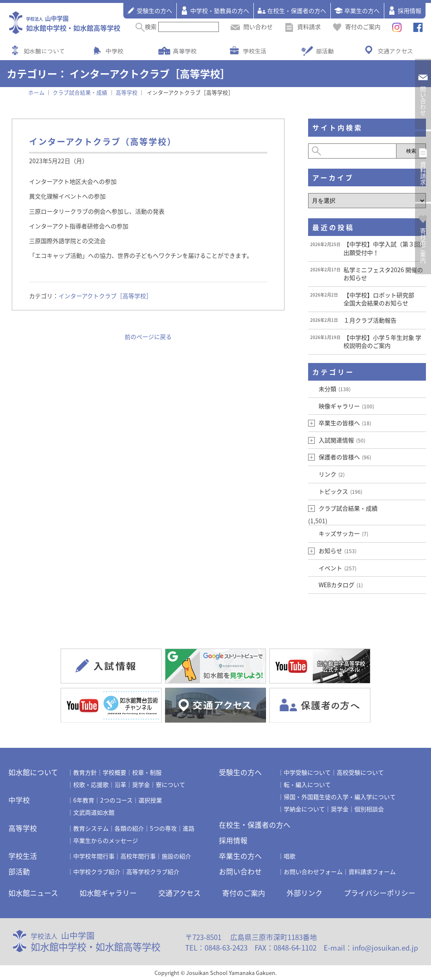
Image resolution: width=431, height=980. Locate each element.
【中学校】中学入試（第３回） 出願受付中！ (385, 248)
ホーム (36, 92)
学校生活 (255, 51)
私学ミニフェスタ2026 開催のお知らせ (383, 274)
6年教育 (84, 800)
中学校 (114, 51)
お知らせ (338, 551)
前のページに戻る (148, 336)
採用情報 (404, 11)
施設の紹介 (176, 856)
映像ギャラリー (346, 406)
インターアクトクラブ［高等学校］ (105, 296)
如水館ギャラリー (108, 893)
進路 (189, 828)
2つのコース (116, 800)
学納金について (304, 809)
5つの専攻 (163, 828)
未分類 (335, 389)
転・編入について (307, 784)
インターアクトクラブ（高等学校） (103, 142)
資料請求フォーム (372, 871)
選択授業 (150, 800)
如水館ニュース (33, 893)
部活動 (325, 51)
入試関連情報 (342, 440)
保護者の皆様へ (345, 457)
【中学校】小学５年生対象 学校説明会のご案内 (382, 342)
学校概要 (114, 772)
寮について (170, 784)
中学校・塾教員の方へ (215, 11)
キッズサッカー (343, 533)
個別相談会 (369, 809)
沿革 (120, 784)
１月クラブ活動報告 (370, 320)
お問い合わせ (240, 871)
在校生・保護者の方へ (292, 11)
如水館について (44, 51)
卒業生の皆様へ (345, 423)
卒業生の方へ (357, 11)
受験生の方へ (149, 11)
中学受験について (307, 772)
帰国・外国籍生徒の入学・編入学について (340, 797)
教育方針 (85, 772)
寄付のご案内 (357, 26)
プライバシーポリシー (380, 893)
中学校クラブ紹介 (97, 871)
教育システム (91, 828)
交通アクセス (395, 51)
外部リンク (305, 893)
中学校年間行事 (94, 856)
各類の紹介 (129, 828)
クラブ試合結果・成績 (348, 508)
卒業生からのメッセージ (106, 840)
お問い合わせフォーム (313, 871)
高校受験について (360, 772)
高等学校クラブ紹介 (153, 871)
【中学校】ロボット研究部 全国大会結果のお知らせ (382, 299)
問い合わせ (252, 26)
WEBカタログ (341, 585)
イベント (338, 568)
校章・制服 (147, 772)
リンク (332, 474)
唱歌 (290, 856)
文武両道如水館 (94, 812)
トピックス (341, 491)
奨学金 (141, 784)
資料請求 (303, 26)
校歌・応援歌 (91, 784)
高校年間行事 (138, 856)
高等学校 (185, 51)
